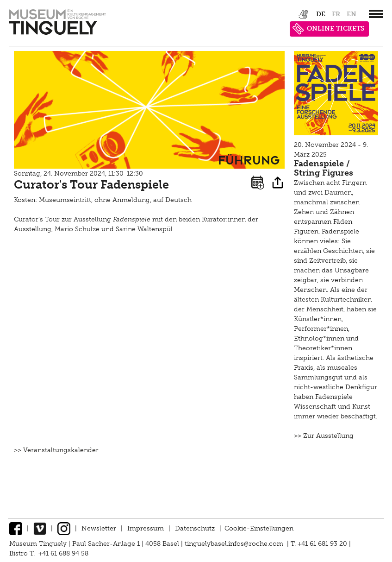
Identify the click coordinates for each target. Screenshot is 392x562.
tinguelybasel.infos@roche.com (235, 544)
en (352, 14)
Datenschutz (195, 528)
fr (336, 14)
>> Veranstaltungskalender (56, 450)
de (321, 14)
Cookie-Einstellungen (259, 528)
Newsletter (99, 528)
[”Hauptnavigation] (376, 14)
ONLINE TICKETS (328, 29)
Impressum (146, 528)
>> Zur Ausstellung (324, 436)
